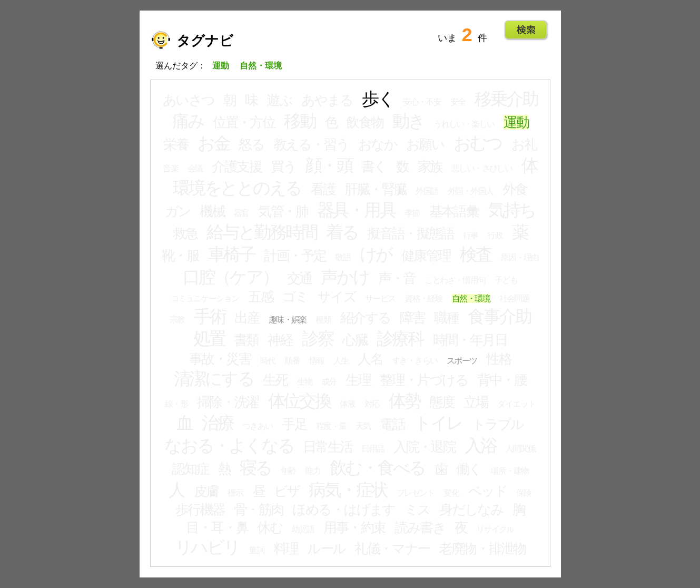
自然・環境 (471, 298)
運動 (516, 122)
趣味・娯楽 (288, 320)
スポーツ (462, 361)
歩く (378, 99)
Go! (526, 30)
